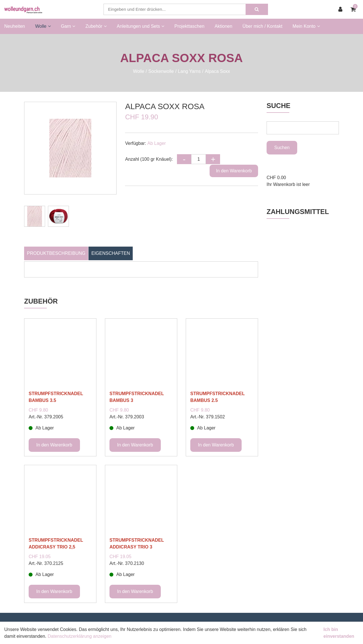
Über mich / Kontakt (262, 26)
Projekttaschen (189, 26)
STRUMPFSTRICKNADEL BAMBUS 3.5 (56, 397)
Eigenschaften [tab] (111, 253)
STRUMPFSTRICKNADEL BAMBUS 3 (137, 397)
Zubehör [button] (96, 26)
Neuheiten (15, 26)
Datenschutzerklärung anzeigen (80, 636)
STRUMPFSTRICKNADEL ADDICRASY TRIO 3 (137, 544)
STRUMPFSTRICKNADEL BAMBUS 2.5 (218, 397)
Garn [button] (68, 26)
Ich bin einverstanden (339, 633)
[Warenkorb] (355, 9)
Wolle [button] (43, 26)
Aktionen (223, 26)
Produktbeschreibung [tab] (56, 253)
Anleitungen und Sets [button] (141, 26)
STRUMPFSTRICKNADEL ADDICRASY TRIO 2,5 (56, 544)
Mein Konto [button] (306, 26)
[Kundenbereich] (342, 9)
